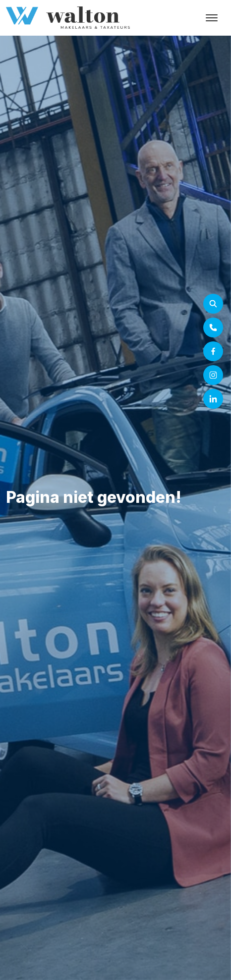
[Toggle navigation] (211, 18)
